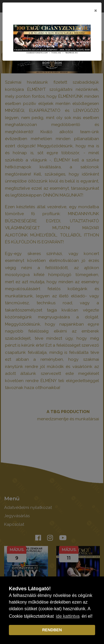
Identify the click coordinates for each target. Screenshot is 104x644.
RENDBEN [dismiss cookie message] (52, 630)
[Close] (96, 10)
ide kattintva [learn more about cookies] (68, 616)
